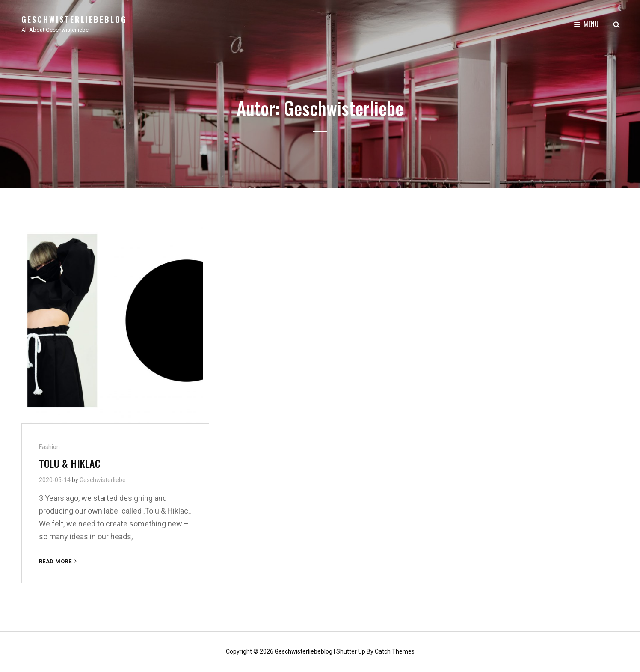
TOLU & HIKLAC (70, 463)
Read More (59, 561)
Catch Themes (395, 651)
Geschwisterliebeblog (74, 19)
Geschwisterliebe (103, 480)
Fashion (49, 447)
